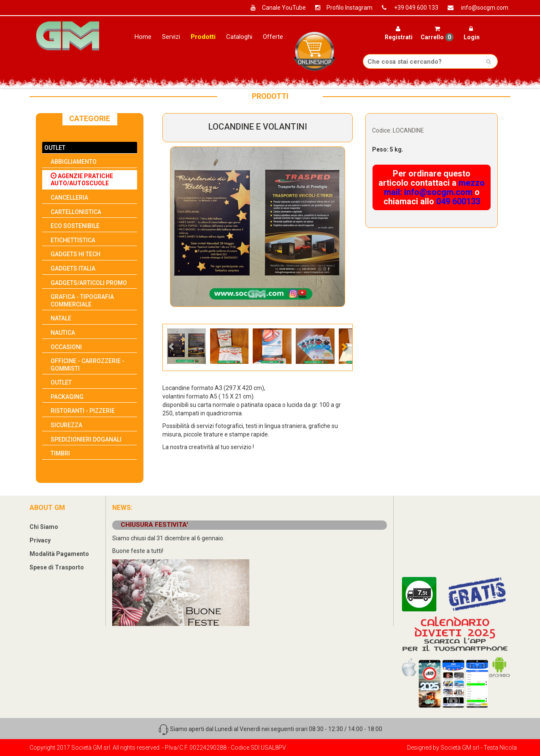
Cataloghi (239, 37)
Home (143, 37)
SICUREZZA (66, 425)
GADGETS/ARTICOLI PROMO (89, 283)
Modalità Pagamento (59, 554)
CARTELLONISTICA (76, 212)
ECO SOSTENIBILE (75, 226)
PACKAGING (67, 397)
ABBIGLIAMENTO (74, 162)
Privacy (40, 540)
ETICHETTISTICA (73, 240)
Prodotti (203, 37)
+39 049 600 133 (407, 8)
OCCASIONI (66, 347)
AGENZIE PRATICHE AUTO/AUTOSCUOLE (82, 180)
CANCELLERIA (69, 198)
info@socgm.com (475, 8)
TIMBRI (60, 453)
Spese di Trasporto (57, 567)
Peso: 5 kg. (388, 149)
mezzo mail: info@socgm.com (435, 187)
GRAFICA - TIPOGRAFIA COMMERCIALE (82, 301)
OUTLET (55, 148)
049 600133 (458, 201)
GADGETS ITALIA (73, 268)
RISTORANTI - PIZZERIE (83, 411)
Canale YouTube (275, 8)
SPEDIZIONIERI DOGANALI (86, 439)
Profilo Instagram (341, 8)
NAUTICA (63, 333)
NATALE (61, 318)
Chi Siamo (44, 527)
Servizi (171, 37)
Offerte (273, 37)
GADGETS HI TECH (76, 254)
